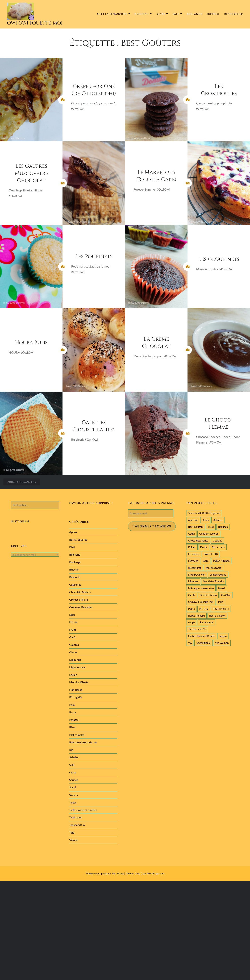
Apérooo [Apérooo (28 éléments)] (193, 520)
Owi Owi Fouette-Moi (35, 23)
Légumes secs (77, 667)
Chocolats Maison (80, 592)
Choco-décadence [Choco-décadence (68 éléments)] (198, 540)
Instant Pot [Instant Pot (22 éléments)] (195, 568)
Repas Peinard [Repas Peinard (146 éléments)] (196, 616)
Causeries (75, 585)
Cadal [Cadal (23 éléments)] (191, 534)
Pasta (73, 712)
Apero (73, 532)
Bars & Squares (78, 540)
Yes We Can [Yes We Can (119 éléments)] (222, 643)
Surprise (213, 14)
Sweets (74, 795)
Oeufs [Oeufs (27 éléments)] (192, 595)
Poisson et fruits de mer (83, 742)
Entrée (73, 622)
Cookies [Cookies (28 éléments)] (217, 540)
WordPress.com (156, 873)
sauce (73, 772)
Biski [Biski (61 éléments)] (211, 527)
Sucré (161, 14)
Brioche (74, 569)
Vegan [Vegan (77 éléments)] (223, 636)
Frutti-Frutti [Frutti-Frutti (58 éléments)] (211, 554)
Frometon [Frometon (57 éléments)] (194, 554)
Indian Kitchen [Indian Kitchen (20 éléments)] (221, 561)
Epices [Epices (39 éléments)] (192, 547)
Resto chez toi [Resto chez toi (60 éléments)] (217, 616)
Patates (74, 720)
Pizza (72, 727)
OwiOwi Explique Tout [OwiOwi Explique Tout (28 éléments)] (201, 602)
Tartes (73, 802)
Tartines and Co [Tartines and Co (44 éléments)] (197, 629)
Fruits (73, 630)
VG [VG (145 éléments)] (190, 643)
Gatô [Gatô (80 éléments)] (206, 561)
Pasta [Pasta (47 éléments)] (191, 609)
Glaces (73, 652)
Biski (72, 547)
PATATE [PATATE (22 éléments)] (204, 609)
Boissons (75, 554)
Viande (74, 840)
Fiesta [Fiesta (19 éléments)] (204, 547)
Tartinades (76, 817)
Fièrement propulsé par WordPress (105, 873)
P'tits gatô (75, 697)
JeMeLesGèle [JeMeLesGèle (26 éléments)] (213, 568)
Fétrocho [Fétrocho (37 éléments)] (193, 561)
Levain (73, 675)
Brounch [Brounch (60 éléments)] (223, 527)
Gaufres (74, 645)
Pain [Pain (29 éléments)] (221, 602)
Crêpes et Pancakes (81, 607)
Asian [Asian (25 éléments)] (206, 520)
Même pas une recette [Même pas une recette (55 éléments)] (201, 588)
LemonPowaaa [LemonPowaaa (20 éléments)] (218, 575)
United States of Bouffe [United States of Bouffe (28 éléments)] (202, 636)
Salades (74, 757)
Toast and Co (77, 825)
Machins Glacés (79, 682)
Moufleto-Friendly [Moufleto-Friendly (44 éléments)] (213, 581)
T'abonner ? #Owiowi (153, 527)
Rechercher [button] (234, 14)
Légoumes (75, 660)
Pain (72, 705)
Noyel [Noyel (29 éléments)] (222, 588)
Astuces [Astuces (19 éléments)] (218, 520)
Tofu (72, 832)
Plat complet (77, 735)
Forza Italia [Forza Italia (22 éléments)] (218, 547)
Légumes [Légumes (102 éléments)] (193, 581)
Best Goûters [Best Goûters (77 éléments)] (196, 527)
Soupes (74, 780)
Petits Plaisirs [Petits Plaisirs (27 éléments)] (221, 609)
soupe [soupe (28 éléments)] (192, 622)
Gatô (72, 637)
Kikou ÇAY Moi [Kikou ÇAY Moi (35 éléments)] (197, 575)
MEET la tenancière (112, 14)
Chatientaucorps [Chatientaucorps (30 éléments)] (209, 534)
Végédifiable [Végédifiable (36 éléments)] (203, 643)
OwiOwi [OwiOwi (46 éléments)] (226, 595)
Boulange (194, 14)
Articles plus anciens (22, 482)
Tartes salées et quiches (83, 810)
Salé (176, 14)
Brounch (142, 14)
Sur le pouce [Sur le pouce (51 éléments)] (206, 622)
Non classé (76, 690)
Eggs (72, 615)
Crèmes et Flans (79, 599)
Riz (71, 750)
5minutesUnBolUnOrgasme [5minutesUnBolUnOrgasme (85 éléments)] (204, 513)
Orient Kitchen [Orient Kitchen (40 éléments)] (208, 595)
